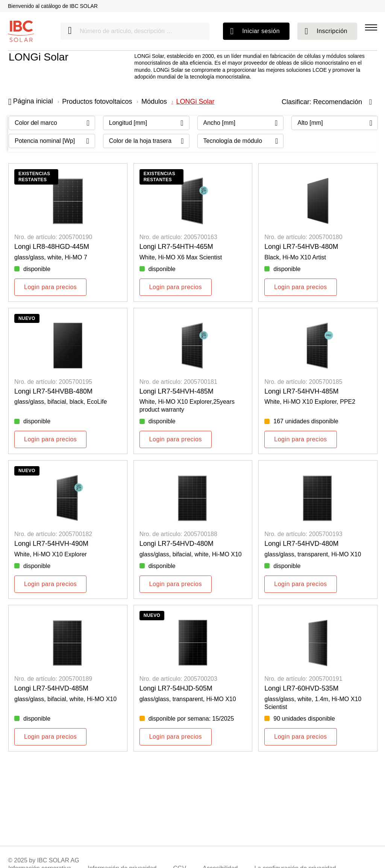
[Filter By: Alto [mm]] (335, 123)
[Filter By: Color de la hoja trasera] (146, 141)
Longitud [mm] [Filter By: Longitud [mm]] (128, 123)
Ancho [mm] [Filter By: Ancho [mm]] (219, 123)
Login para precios (50, 287)
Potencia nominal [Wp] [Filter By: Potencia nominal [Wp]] (45, 141)
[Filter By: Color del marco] (52, 123)
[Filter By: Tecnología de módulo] (241, 141)
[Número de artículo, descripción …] (135, 31)
